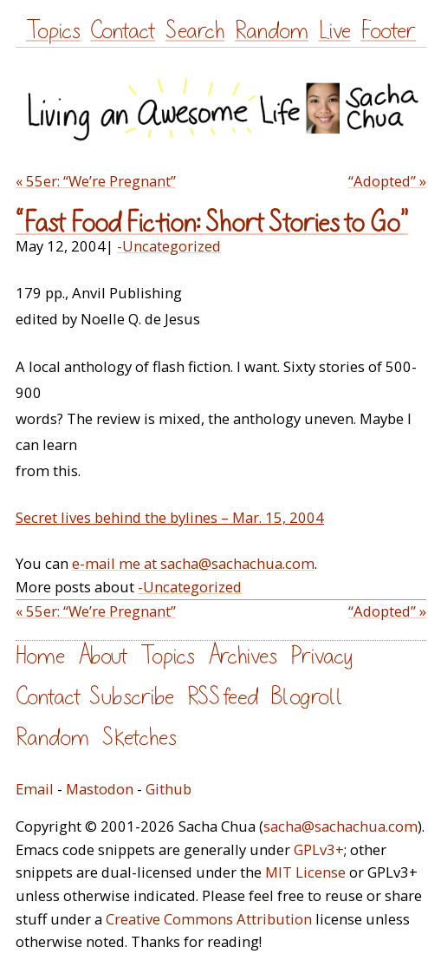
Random (272, 31)
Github (169, 789)
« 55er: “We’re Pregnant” (96, 181)
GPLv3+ (319, 849)
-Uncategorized (169, 246)
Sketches (139, 738)
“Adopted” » (387, 181)
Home (40, 656)
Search (195, 31)
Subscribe (132, 697)
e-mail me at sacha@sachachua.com (193, 563)
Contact (123, 31)
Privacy (321, 656)
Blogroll (307, 697)
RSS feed (223, 697)
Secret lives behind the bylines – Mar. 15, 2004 (170, 517)
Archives (243, 656)
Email (35, 789)
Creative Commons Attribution (209, 919)
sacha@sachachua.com (340, 826)
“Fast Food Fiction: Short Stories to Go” (212, 223)
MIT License (305, 872)
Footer (388, 31)
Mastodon (100, 789)
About (103, 656)
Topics (53, 31)
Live (335, 31)
